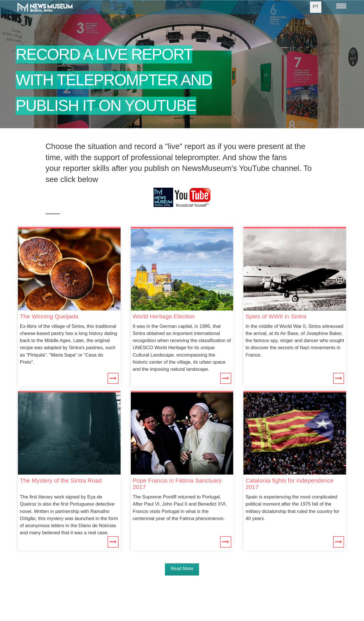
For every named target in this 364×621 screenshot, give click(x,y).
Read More (182, 569)
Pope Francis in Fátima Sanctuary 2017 (177, 484)
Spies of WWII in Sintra (276, 316)
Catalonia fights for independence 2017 (289, 484)
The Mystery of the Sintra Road (61, 480)
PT (316, 7)
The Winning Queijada (49, 316)
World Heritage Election (164, 316)
